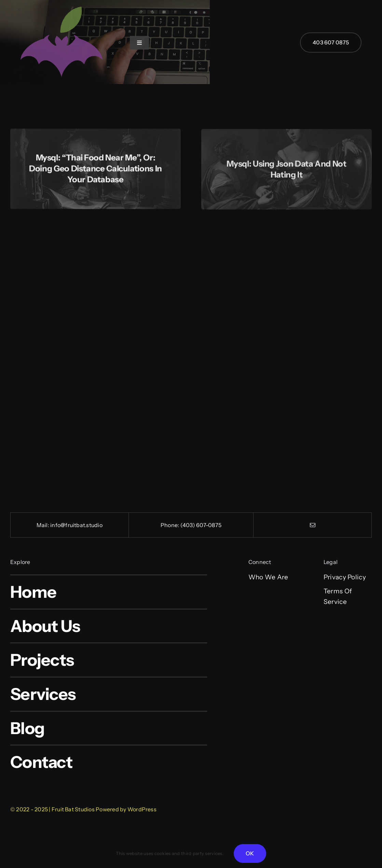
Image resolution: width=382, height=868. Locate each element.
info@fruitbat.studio (76, 525)
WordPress (142, 809)
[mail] (313, 525)
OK (250, 853)
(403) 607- (194, 525)
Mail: (43, 525)
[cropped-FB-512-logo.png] (62, 4)
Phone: (170, 525)
